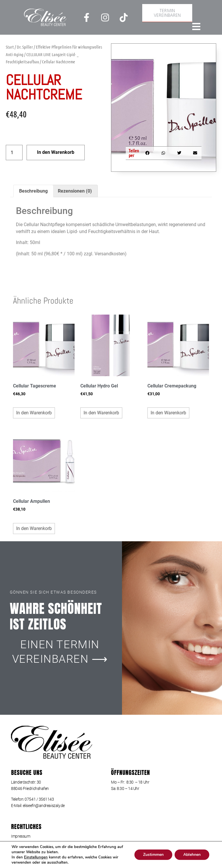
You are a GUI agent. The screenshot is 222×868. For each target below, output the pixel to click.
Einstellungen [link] (36, 857)
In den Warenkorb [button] (34, 413)
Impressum (21, 836)
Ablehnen (191, 855)
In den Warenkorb (56, 152)
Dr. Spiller (25, 47)
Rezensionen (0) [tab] (75, 191)
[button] (147, 153)
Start (10, 47)
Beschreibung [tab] (33, 191)
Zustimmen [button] (152, 855)
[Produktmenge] (14, 153)
